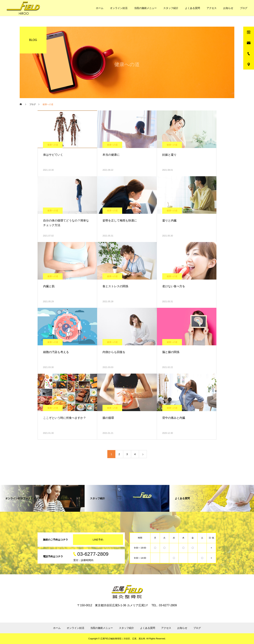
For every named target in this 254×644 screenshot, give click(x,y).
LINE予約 (98, 540)
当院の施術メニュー (145, 8)
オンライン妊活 (119, 8)
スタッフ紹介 (171, 8)
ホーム (100, 8)
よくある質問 (192, 8)
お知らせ (228, 8)
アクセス (212, 8)
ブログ (244, 8)
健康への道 (53, 145)
